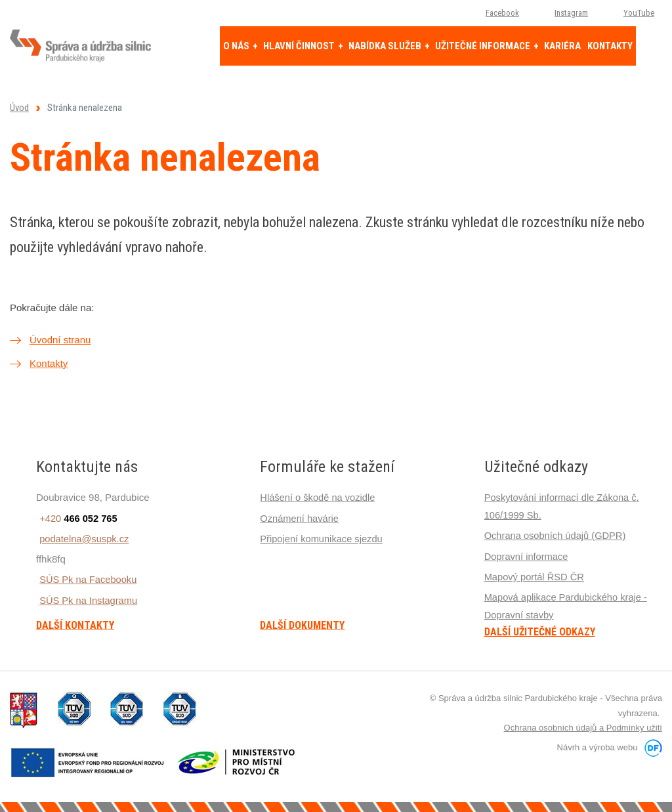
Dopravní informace (527, 555)
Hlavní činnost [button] (300, 46)
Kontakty (49, 363)
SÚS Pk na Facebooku (86, 579)
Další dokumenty (302, 626)
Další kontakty (75, 626)
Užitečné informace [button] (484, 46)
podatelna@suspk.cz (82, 538)
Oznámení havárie (300, 518)
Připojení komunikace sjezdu (323, 538)
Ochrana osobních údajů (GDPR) (557, 535)
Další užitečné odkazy (540, 630)
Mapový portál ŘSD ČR (535, 575)
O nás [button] (237, 46)
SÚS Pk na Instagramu (86, 599)
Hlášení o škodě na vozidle (319, 497)
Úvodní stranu (60, 340)
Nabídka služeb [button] (386, 46)
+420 (76, 518)
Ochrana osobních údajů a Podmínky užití (583, 726)
